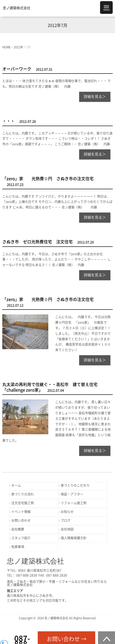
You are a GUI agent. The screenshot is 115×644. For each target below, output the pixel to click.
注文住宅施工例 (23, 503)
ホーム (16, 485)
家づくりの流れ (23, 494)
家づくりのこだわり (75, 485)
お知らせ (67, 512)
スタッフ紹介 (21, 538)
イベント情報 (21, 512)
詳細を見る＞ (95, 97)
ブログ (66, 520)
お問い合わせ (21, 520)
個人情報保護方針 (74, 538)
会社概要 (18, 529)
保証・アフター (72, 494)
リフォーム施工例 (74, 503)
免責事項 (18, 547)
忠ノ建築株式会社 (17, 8)
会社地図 (67, 529)
